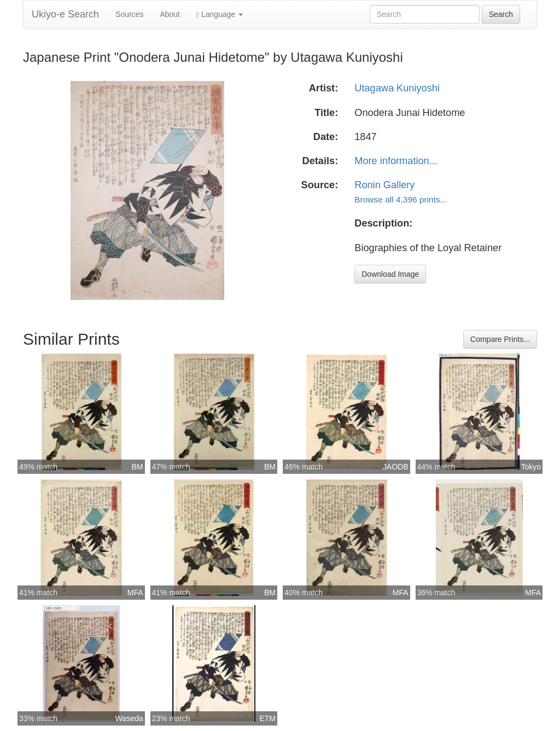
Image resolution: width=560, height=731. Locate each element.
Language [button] (220, 14)
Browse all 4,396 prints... (401, 199)
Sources (129, 14)
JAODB (396, 467)
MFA (135, 593)
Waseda (129, 718)
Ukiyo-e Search (65, 14)
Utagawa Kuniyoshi (397, 88)
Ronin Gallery (384, 185)
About (170, 14)
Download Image (390, 274)
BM (138, 467)
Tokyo (531, 467)
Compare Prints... (500, 339)
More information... (396, 161)
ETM (267, 718)
